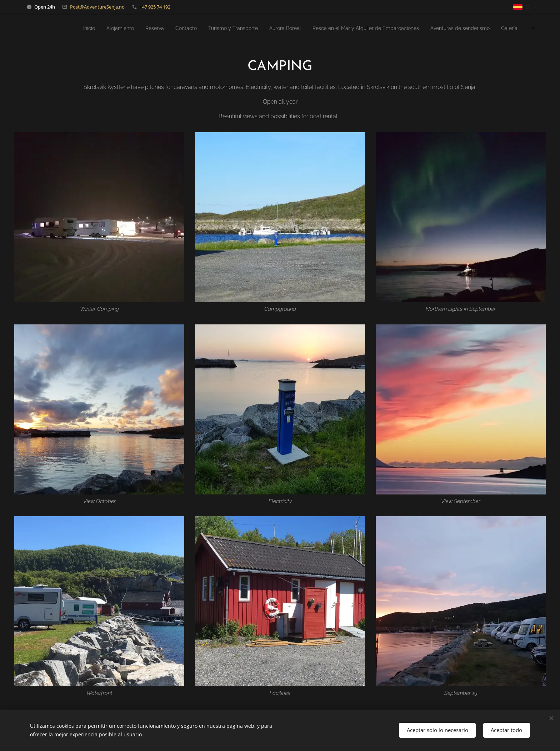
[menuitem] (402, 29)
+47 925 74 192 (155, 7)
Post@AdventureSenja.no (97, 7)
